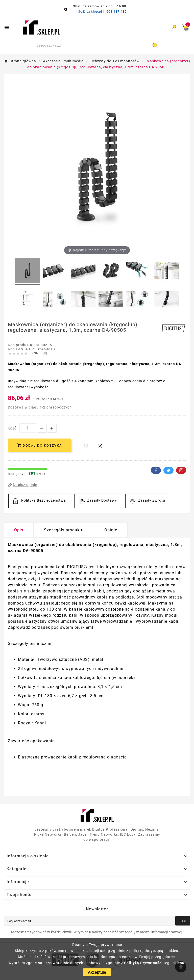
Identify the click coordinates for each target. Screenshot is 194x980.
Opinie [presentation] (111, 530)
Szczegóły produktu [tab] (64, 530)
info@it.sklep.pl (89, 11)
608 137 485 (116, 11)
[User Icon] (174, 28)
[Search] (155, 45)
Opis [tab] (19, 530)
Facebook (156, 470)
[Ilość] (28, 428)
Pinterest (181, 470)
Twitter (168, 470)
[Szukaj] (91, 45)
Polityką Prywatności (143, 963)
